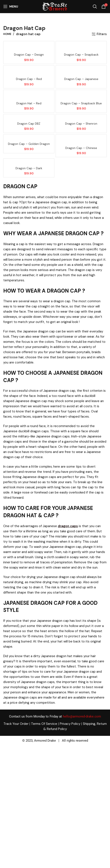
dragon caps (68, 526)
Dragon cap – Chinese (81, 148)
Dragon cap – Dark (29, 168)
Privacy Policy (70, 724)
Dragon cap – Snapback (81, 55)
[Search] (95, 6)
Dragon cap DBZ (29, 124)
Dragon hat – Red (29, 103)
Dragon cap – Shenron (81, 124)
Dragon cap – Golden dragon (29, 144)
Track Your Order (16, 724)
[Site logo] (55, 6)
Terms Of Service (44, 724)
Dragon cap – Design (29, 55)
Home (7, 34)
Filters (102, 34)
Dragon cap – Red (29, 79)
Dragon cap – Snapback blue (81, 103)
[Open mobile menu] (11, 6)
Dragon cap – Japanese (81, 79)
